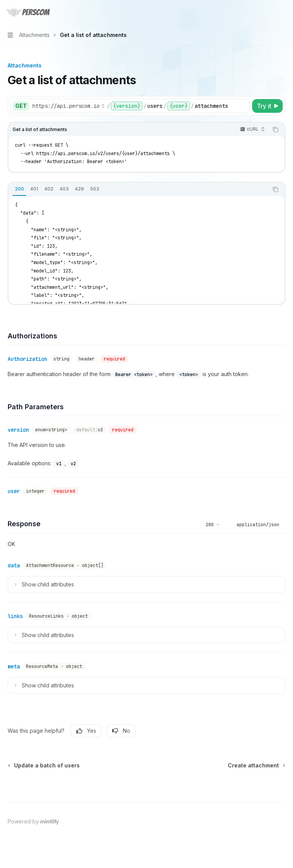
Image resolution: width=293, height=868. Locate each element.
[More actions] (283, 12)
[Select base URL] (69, 106)
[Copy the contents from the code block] (275, 130)
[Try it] (267, 106)
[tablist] (138, 189)
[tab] (19, 189)
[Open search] (269, 12)
